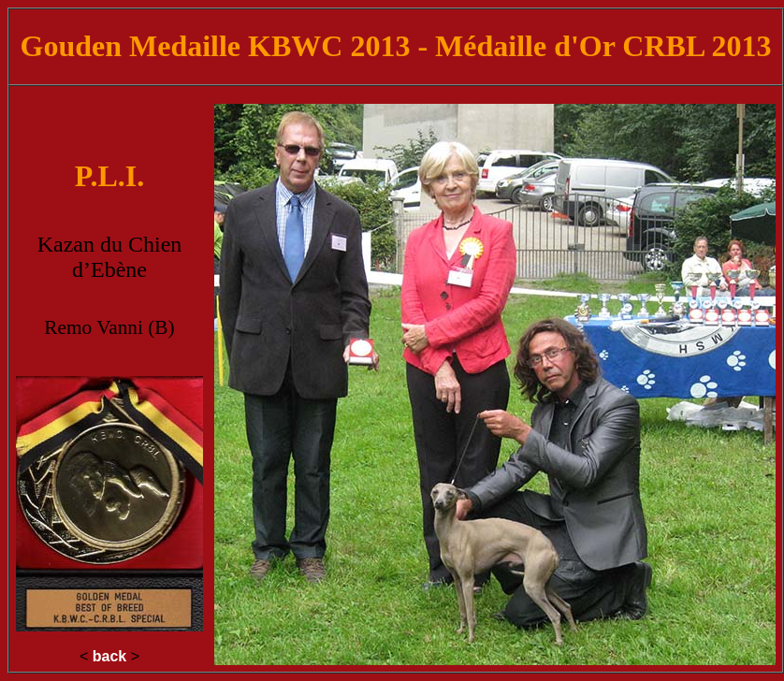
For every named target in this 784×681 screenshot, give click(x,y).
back (109, 656)
